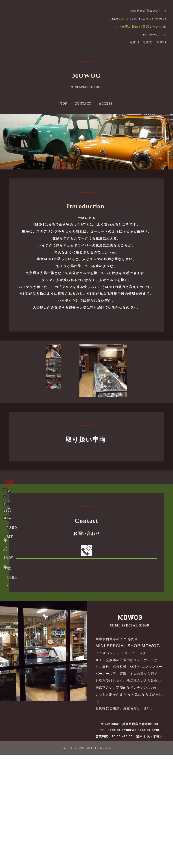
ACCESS (106, 104)
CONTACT (83, 104)
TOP (64, 104)
